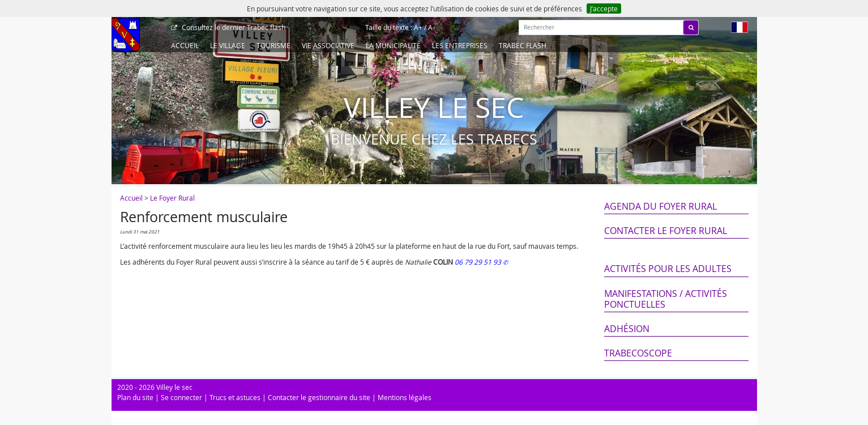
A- (431, 27)
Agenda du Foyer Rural (660, 206)
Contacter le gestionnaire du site (319, 397)
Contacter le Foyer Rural (666, 231)
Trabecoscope (638, 353)
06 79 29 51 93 (479, 262)
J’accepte (604, 8)
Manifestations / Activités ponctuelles (666, 299)
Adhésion (627, 329)
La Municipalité (393, 45)
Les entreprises (460, 45)
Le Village (228, 45)
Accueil (185, 45)
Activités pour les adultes (668, 269)
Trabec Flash (523, 45)
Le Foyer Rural (172, 198)
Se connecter (181, 397)
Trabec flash (233, 27)
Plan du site (135, 397)
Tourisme (273, 45)
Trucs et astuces (235, 397)
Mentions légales (405, 397)
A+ (418, 27)
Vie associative (328, 45)
